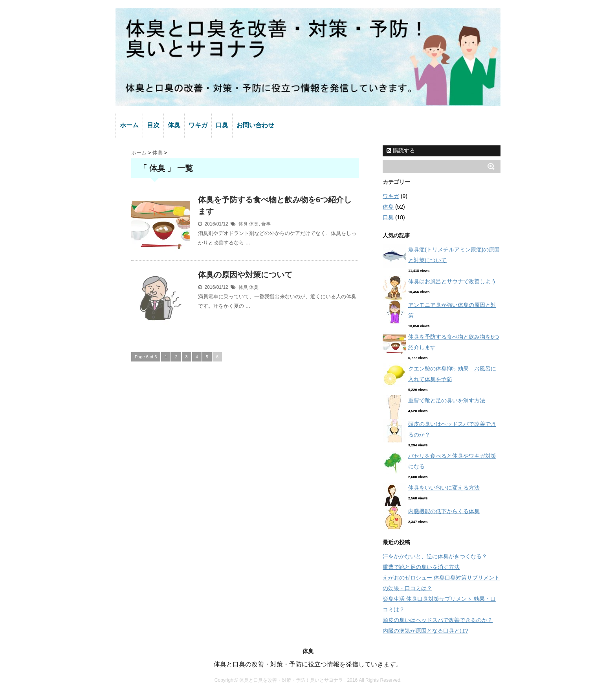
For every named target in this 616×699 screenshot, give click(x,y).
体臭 (174, 125)
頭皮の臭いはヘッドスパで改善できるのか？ (438, 620)
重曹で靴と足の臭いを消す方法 (447, 400)
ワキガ (198, 125)
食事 (266, 224)
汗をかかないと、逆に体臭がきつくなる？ (435, 556)
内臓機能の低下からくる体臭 (444, 511)
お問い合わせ (255, 125)
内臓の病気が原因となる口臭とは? (425, 631)
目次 (153, 125)
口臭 (222, 125)
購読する (401, 150)
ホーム (129, 125)
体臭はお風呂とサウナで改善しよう (452, 281)
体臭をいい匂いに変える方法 (444, 488)
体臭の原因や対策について (245, 275)
